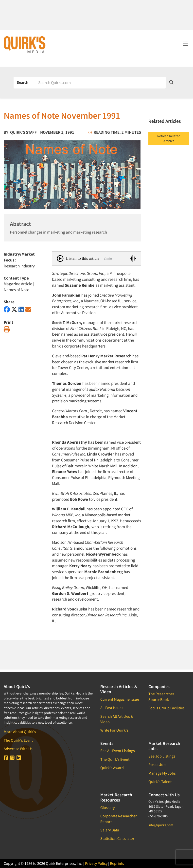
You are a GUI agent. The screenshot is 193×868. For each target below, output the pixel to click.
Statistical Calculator (117, 838)
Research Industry (19, 266)
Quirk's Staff (23, 132)
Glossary (107, 807)
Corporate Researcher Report (119, 819)
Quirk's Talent (160, 781)
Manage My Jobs (162, 773)
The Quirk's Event (18, 740)
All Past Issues (112, 708)
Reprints (117, 863)
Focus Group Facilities (167, 708)
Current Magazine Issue (120, 699)
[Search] (100, 83)
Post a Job (157, 764)
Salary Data (110, 830)
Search (23, 82)
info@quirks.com (161, 825)
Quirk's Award (112, 768)
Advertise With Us (18, 749)
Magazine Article (18, 284)
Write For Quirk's (114, 730)
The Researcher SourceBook (161, 696)
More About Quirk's (20, 732)
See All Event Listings (118, 751)
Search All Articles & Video (117, 719)
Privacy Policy (96, 863)
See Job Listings (162, 756)
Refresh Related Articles (169, 138)
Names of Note (16, 290)
